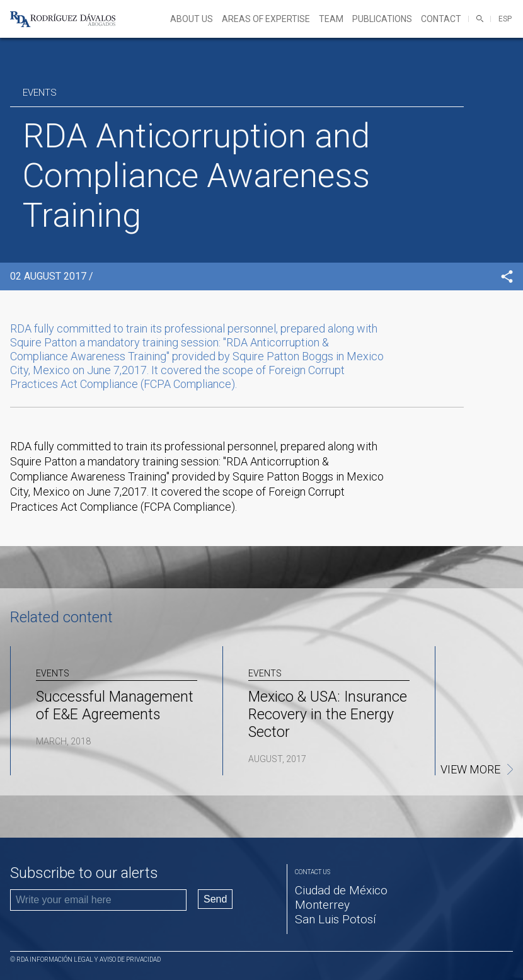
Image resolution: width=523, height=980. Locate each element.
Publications (382, 19)
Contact (441, 19)
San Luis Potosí (336, 919)
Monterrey (322, 905)
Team (331, 19)
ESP (505, 19)
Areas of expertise (266, 19)
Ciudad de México (341, 890)
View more (470, 770)
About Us (192, 19)
